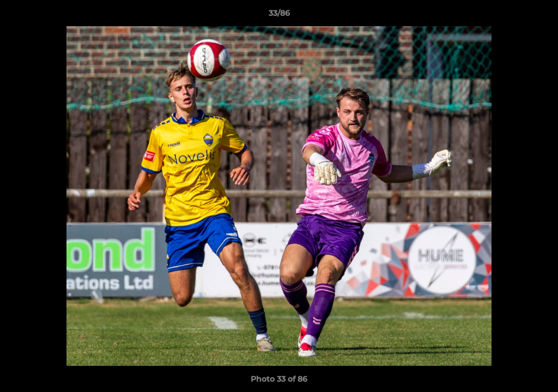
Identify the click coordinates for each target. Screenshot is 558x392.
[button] (538, 16)
